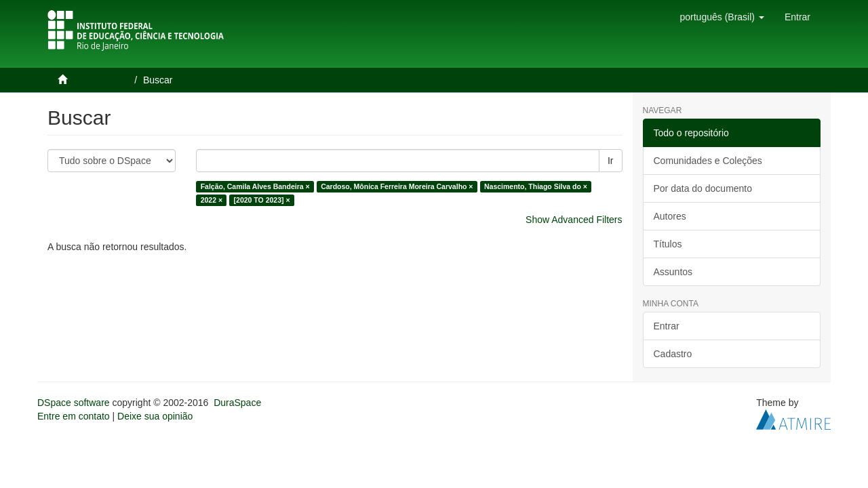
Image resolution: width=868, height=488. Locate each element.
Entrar (667, 326)
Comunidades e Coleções (708, 161)
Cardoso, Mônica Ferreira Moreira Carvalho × (397, 186)
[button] (722, 17)
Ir (611, 161)
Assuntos (673, 272)
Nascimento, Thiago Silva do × (536, 186)
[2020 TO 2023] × (262, 200)
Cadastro (673, 354)
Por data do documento (703, 188)
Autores (670, 216)
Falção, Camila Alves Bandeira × (255, 186)
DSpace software (74, 403)
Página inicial (101, 80)
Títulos (668, 244)
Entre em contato (74, 416)
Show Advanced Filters (574, 220)
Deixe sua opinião (155, 416)
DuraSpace (237, 403)
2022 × (212, 200)
